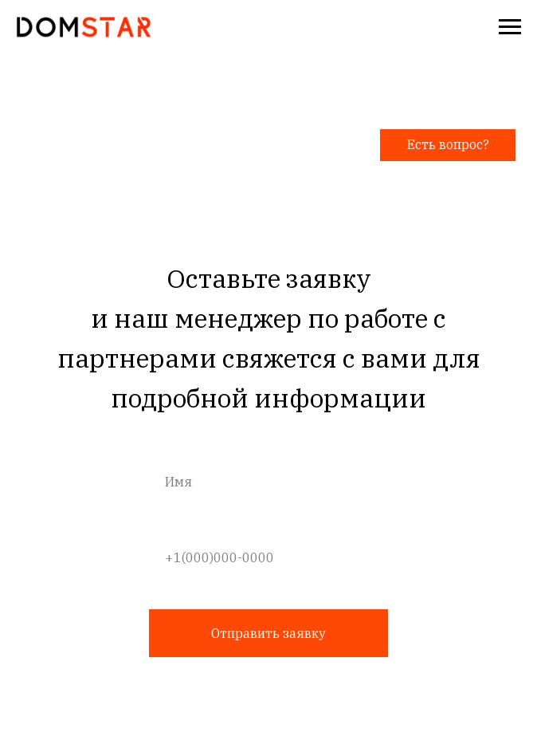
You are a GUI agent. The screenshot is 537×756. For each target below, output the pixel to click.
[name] (269, 482)
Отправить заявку (268, 633)
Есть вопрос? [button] (448, 144)
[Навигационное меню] (510, 27)
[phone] (269, 557)
